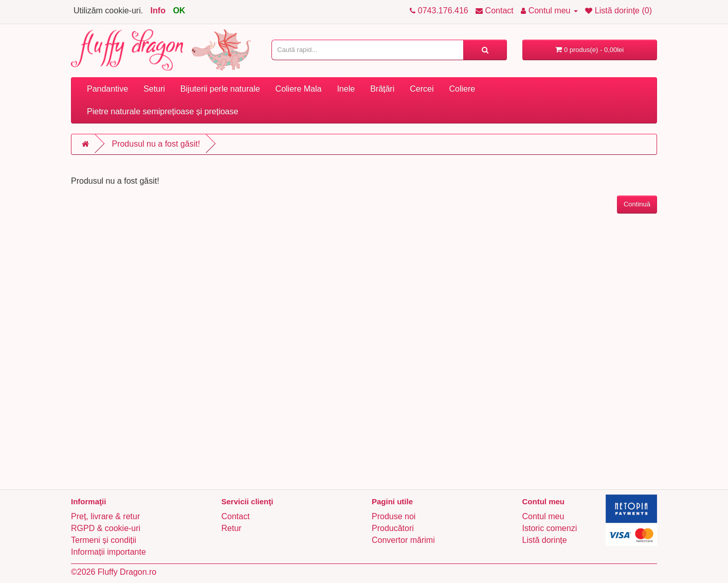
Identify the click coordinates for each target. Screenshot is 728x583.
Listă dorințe (545, 540)
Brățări (382, 89)
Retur (232, 528)
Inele (346, 89)
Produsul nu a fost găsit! (156, 144)
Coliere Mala (299, 89)
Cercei (422, 89)
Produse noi (394, 516)
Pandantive (107, 89)
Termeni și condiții (104, 540)
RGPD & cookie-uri (106, 528)
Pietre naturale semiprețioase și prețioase (162, 111)
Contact (236, 516)
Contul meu (543, 516)
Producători (393, 528)
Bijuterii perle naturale (220, 89)
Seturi (154, 89)
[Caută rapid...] (485, 50)
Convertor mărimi (403, 540)
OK (179, 11)
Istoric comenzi (550, 528)
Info (158, 11)
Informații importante (108, 552)
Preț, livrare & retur (105, 516)
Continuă (637, 204)
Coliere (462, 89)
